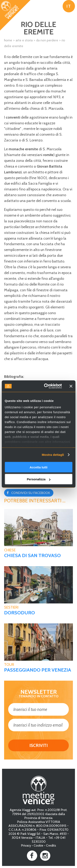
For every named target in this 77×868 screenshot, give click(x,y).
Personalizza (39, 479)
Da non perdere (47, 40)
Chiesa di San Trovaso (32, 555)
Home (8, 40)
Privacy (26, 845)
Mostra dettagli (53, 455)
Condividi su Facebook (31, 493)
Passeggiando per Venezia (38, 670)
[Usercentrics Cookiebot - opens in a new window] (46, 386)
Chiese (10, 550)
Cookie (38, 845)
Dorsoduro (20, 613)
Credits (51, 845)
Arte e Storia (24, 40)
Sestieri (11, 607)
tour (9, 665)
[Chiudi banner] (71, 386)
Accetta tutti (38, 467)
